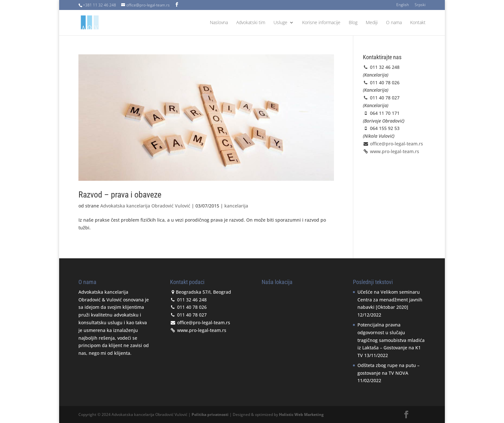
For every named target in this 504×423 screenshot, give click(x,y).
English (403, 5)
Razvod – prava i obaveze (120, 195)
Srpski (420, 5)
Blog (353, 23)
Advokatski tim (251, 23)
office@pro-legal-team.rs (396, 144)
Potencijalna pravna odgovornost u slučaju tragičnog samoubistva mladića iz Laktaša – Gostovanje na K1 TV (391, 340)
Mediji (372, 23)
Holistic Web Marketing (301, 414)
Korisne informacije (321, 23)
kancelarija (236, 206)
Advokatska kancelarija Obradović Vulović (145, 206)
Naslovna (219, 23)
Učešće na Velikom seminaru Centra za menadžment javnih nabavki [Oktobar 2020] (390, 300)
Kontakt (418, 23)
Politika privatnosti (210, 414)
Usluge (280, 23)
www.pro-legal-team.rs (394, 151)
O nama (394, 23)
